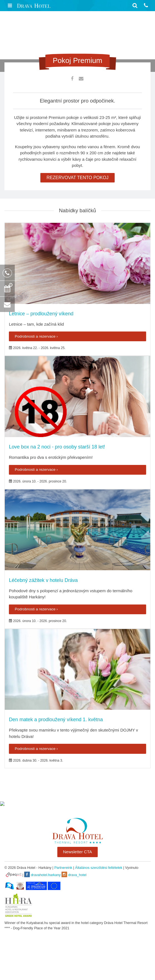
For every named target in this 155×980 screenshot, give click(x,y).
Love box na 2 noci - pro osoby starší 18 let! (57, 447)
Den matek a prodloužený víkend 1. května (56, 720)
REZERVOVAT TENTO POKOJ (77, 178)
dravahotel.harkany (42, 874)
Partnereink (63, 868)
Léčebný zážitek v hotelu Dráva (43, 580)
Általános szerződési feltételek (99, 868)
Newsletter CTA (78, 852)
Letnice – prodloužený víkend (41, 314)
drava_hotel (74, 874)
